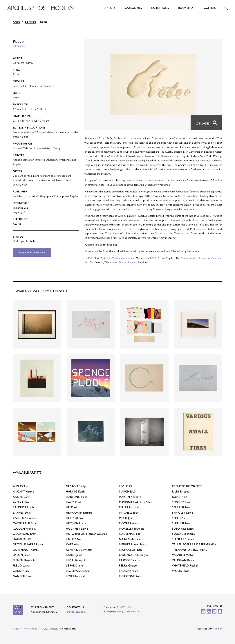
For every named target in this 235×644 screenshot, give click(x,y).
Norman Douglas (86, 534)
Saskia (28, 544)
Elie (130, 534)
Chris (127, 486)
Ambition (217, 628)
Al (71, 507)
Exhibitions (160, 8)
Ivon (76, 523)
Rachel (185, 565)
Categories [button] (133, 8)
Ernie (22, 512)
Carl (21, 497)
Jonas (181, 571)
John (24, 507)
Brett (25, 534)
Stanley (183, 539)
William (79, 550)
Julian (21, 555)
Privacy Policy (30, 628)
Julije (74, 555)
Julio (74, 565)
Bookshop (186, 8)
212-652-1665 (124, 607)
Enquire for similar (32, 252)
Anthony (74, 518)
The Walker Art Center (121, 258)
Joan (129, 512)
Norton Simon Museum (123, 262)
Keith (75, 491)
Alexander (25, 518)
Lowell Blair (132, 544)
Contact (211, 8)
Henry (128, 523)
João (126, 518)
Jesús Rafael (183, 528)
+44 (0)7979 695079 (128, 611)
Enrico (26, 523)
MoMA (88, 258)
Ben (130, 550)
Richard (181, 507)
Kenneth (130, 497)
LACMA (155, 258)
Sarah (131, 576)
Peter (182, 502)
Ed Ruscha (31, 21)
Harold (23, 491)
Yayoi (75, 560)
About (16, 628)
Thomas (26, 550)
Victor (130, 560)
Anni (21, 486)
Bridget (180, 491)
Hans (76, 497)
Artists (110, 8)
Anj (179, 518)
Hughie (134, 555)
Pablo (129, 571)
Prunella (24, 528)
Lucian (21, 565)
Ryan (22, 576)
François (131, 528)
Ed (180, 497)
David (74, 502)
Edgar (78, 571)
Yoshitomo (130, 539)
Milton (22, 502)
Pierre (183, 534)
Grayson (129, 565)
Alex (73, 544)
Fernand (75, 576)
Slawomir (24, 560)
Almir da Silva (135, 502)
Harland (129, 507)
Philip (76, 486)
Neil (74, 539)
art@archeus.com (76, 611)
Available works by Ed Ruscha (42, 291)
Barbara (79, 512)
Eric (21, 571)
